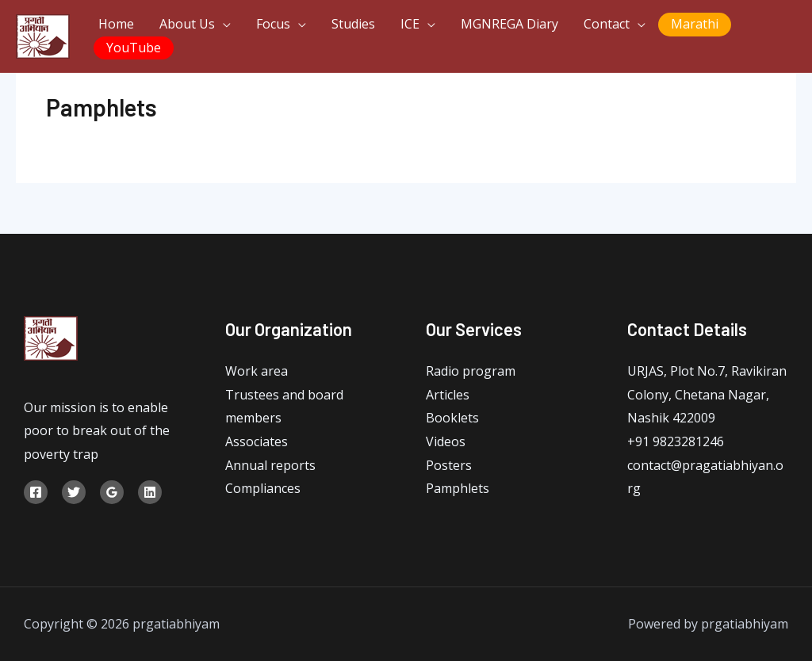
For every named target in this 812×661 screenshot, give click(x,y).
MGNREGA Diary (509, 24)
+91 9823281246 (676, 441)
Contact (607, 24)
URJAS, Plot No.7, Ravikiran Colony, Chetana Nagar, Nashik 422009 (707, 394)
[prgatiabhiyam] (43, 35)
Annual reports (270, 465)
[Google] (112, 492)
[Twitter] (74, 492)
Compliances (263, 488)
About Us (187, 24)
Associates (257, 441)
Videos (446, 441)
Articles (448, 395)
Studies (353, 24)
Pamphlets (458, 488)
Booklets (452, 418)
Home (116, 24)
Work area (257, 371)
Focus (273, 24)
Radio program (471, 371)
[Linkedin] (150, 492)
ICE (410, 24)
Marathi (695, 24)
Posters (449, 465)
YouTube (134, 48)
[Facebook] (36, 492)
